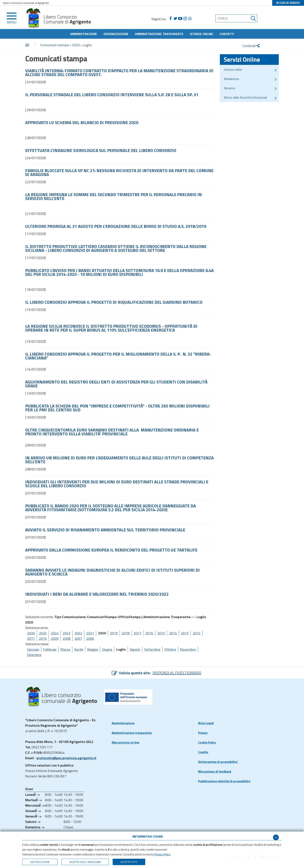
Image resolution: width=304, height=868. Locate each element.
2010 (43, 639)
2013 (185, 633)
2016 (149, 633)
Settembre (152, 649)
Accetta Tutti (129, 862)
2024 (55, 633)
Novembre (188, 649)
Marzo (65, 649)
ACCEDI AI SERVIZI (288, 3)
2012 (197, 633)
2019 (114, 633)
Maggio (93, 649)
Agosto (135, 649)
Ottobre (170, 649)
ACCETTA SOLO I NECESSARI (85, 862)
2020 (76, 45)
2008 (66, 639)
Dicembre (34, 655)
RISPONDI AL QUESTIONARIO (177, 673)
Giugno (107, 649)
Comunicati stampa (54, 45)
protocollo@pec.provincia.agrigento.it (66, 758)
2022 (78, 633)
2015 (161, 633)
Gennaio (33, 649)
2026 (31, 633)
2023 (66, 633)
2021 (90, 633)
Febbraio (50, 649)
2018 (126, 633)
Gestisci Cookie (40, 862)
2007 (78, 639)
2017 (137, 633)
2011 (31, 639)
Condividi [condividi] (251, 46)
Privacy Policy (162, 854)
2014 (173, 633)
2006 (90, 639)
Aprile (79, 649)
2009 (55, 639)
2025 (43, 633)
